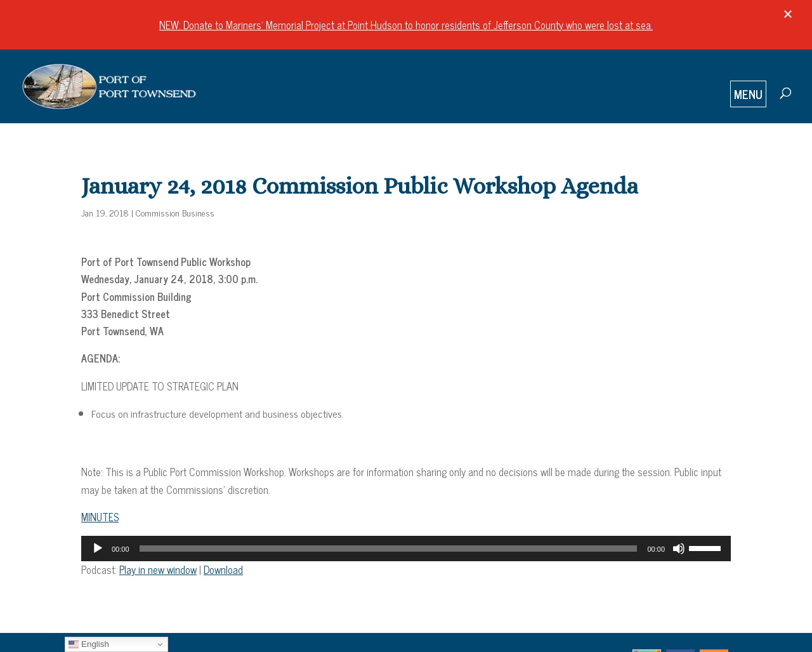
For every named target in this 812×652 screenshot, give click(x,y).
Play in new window (158, 569)
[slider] (389, 549)
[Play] (98, 549)
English (88, 644)
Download (223, 569)
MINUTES (100, 517)
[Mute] (679, 549)
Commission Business (175, 212)
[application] (406, 549)
